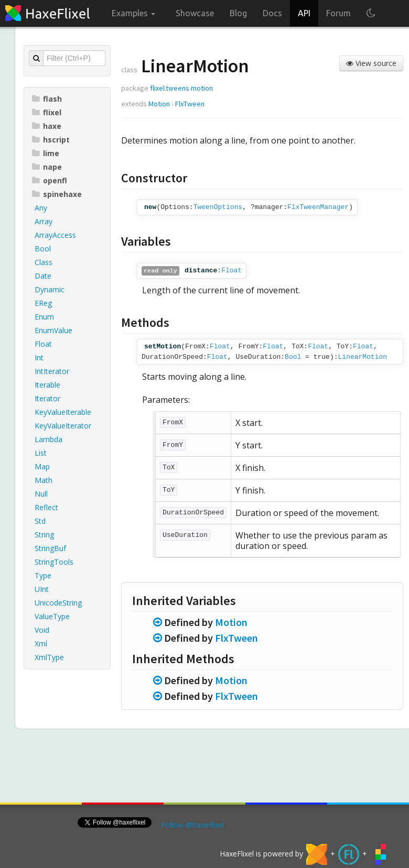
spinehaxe (57, 194)
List (41, 453)
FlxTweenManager (318, 207)
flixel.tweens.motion (181, 88)
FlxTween (190, 104)
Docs (272, 13)
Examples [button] (133, 13)
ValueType (52, 616)
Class (44, 262)
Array (44, 221)
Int (39, 358)
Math (44, 480)
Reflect (46, 507)
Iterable (47, 385)
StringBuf (50, 548)
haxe (47, 126)
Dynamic (50, 289)
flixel (47, 112)
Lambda (49, 439)
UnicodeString (58, 603)
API (304, 13)
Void (42, 630)
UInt (42, 589)
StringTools (54, 562)
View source (371, 63)
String (44, 535)
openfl (50, 180)
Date (43, 276)
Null (41, 494)
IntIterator (52, 371)
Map (42, 466)
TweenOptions (218, 207)
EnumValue (53, 330)
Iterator (47, 398)
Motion (159, 104)
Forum (338, 13)
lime (46, 153)
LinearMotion (363, 357)
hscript (51, 140)
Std (40, 521)
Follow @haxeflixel (192, 825)
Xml (41, 644)
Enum (44, 317)
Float (43, 344)
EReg (43, 303)
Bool (43, 249)
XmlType (49, 657)
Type (43, 575)
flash (47, 99)
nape (47, 167)
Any (41, 208)
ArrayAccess (55, 235)
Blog (238, 13)
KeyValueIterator (63, 426)
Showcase (195, 13)
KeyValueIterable (63, 412)
